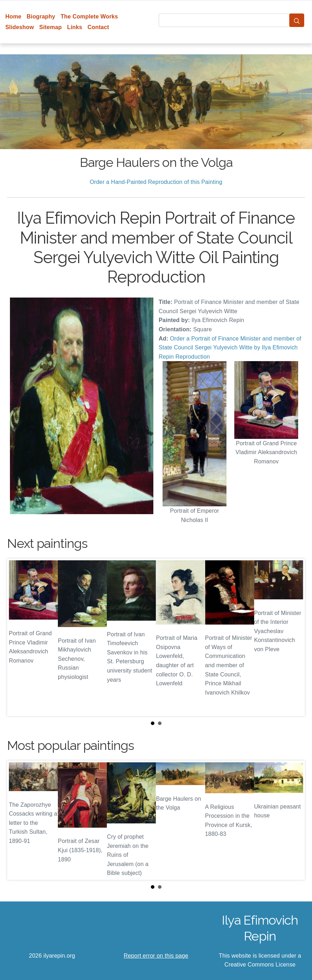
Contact (98, 27)
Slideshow (20, 27)
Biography (41, 17)
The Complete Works (89, 17)
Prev (18, 637)
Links (75, 27)
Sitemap (51, 27)
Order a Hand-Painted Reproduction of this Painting (156, 182)
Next (294, 637)
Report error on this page (156, 956)
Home (13, 17)
